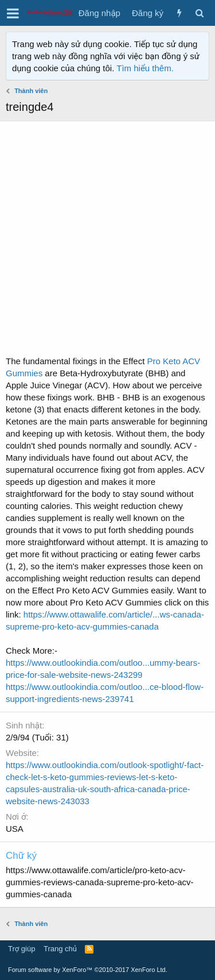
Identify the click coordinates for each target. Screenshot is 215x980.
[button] (13, 13)
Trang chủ (60, 949)
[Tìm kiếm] (199, 13)
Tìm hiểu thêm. (145, 68)
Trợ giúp (21, 949)
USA (15, 829)
